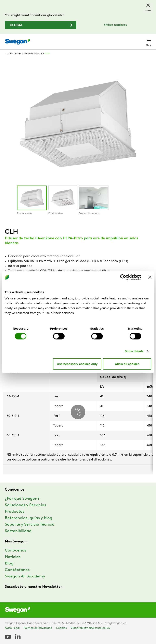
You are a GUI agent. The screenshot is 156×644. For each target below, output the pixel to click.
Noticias (13, 557)
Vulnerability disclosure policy (90, 628)
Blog (9, 563)
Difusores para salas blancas (26, 54)
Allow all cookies (127, 364)
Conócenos (16, 551)
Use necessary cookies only (77, 364)
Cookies (61, 628)
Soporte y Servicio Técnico (30, 525)
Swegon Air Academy (25, 576)
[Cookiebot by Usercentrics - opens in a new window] (123, 277)
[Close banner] (150, 277)
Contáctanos (17, 570)
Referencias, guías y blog (29, 518)
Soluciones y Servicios (25, 505)
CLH (47, 54)
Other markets (115, 25)
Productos (15, 512)
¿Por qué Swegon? (22, 499)
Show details (134, 351)
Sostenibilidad (18, 531)
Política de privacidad (38, 628)
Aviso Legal (12, 628)
